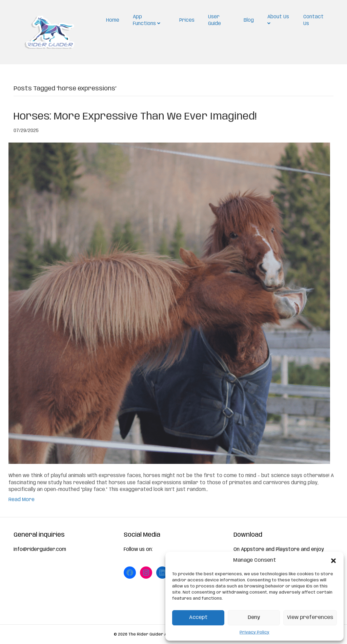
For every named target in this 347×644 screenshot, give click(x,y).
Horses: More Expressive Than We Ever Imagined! (135, 117)
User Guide (215, 20)
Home (113, 20)
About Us (278, 20)
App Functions (147, 20)
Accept (198, 618)
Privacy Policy (254, 632)
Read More (22, 500)
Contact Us (313, 20)
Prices (187, 20)
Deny (254, 618)
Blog (249, 20)
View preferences (310, 618)
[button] (333, 561)
